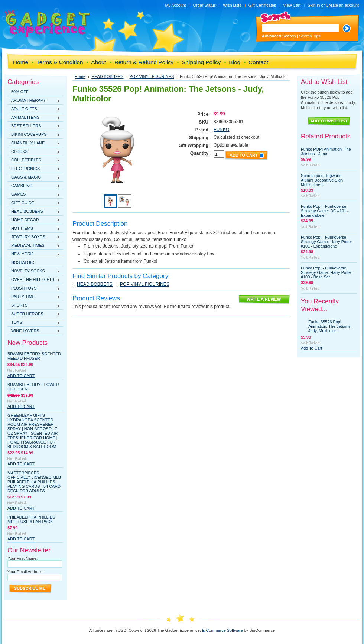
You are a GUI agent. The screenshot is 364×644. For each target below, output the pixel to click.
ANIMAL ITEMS (34, 118)
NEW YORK (34, 254)
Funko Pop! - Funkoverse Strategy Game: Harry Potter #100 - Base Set (326, 272)
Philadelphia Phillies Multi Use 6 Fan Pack (31, 519)
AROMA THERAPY (34, 101)
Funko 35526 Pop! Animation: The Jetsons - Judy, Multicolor (331, 326)
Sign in (314, 5)
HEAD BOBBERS (34, 212)
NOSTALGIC (23, 262)
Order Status (205, 5)
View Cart (292, 5)
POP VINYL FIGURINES (152, 76)
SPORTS (34, 305)
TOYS (34, 323)
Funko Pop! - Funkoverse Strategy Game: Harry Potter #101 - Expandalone (326, 242)
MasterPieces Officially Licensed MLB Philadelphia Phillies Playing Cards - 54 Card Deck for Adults (34, 482)
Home (80, 76)
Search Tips (310, 36)
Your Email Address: (26, 572)
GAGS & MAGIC (34, 177)
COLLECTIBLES (34, 160)
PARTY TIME (34, 297)
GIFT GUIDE (34, 203)
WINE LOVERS (34, 331)
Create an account (342, 5)
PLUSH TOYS (34, 288)
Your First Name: (22, 558)
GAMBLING (34, 186)
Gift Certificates (262, 5)
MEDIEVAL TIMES (34, 246)
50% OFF (20, 92)
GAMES (34, 194)
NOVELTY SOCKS (34, 271)
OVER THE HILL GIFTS (34, 280)
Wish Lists (232, 5)
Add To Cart (21, 376)
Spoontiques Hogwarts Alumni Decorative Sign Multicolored (322, 180)
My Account (175, 5)
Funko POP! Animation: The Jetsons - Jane (326, 151)
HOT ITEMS (34, 229)
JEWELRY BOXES (34, 237)
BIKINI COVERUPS (34, 135)
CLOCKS (34, 152)
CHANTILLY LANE (34, 143)
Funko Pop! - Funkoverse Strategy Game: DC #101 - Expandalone (325, 211)
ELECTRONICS (34, 169)
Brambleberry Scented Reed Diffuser (34, 356)
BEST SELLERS (34, 126)
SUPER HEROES (34, 314)
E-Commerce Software (222, 630)
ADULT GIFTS (34, 109)
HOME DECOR (34, 220)
